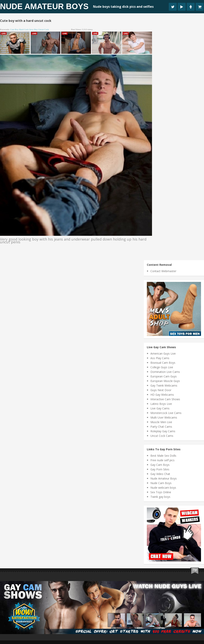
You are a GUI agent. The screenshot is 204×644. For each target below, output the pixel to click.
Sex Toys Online (161, 492)
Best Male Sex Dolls (163, 456)
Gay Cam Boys (160, 465)
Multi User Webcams (164, 417)
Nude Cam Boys (161, 483)
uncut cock (44, 29)
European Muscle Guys (165, 381)
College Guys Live (162, 367)
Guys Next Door (161, 390)
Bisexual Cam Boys (163, 363)
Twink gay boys (160, 497)
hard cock (24, 29)
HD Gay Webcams (162, 395)
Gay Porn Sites (160, 469)
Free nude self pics (162, 460)
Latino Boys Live (161, 404)
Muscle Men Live (161, 422)
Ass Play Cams (160, 358)
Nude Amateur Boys (44, 6)
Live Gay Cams (160, 408)
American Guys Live (163, 353)
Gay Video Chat (160, 474)
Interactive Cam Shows (165, 399)
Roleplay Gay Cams (163, 431)
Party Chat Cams (161, 427)
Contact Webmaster (163, 271)
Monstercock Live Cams (166, 413)
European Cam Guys (164, 376)
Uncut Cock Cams (162, 436)
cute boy (14, 29)
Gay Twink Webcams (164, 385)
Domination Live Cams (165, 372)
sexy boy (33, 29)
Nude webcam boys (163, 488)
